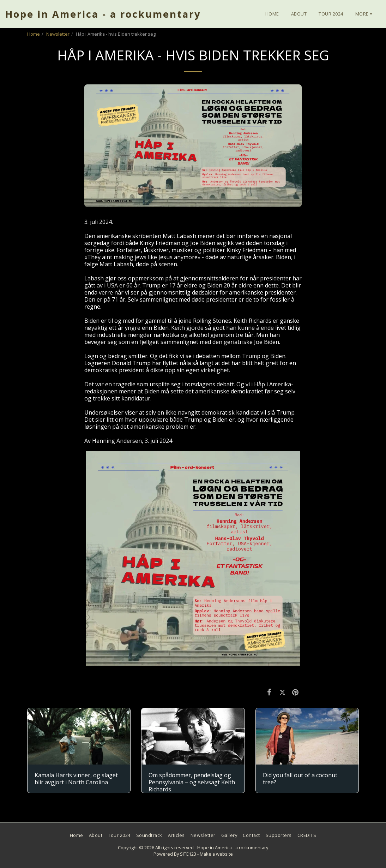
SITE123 (188, 854)
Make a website (216, 854)
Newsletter (58, 34)
